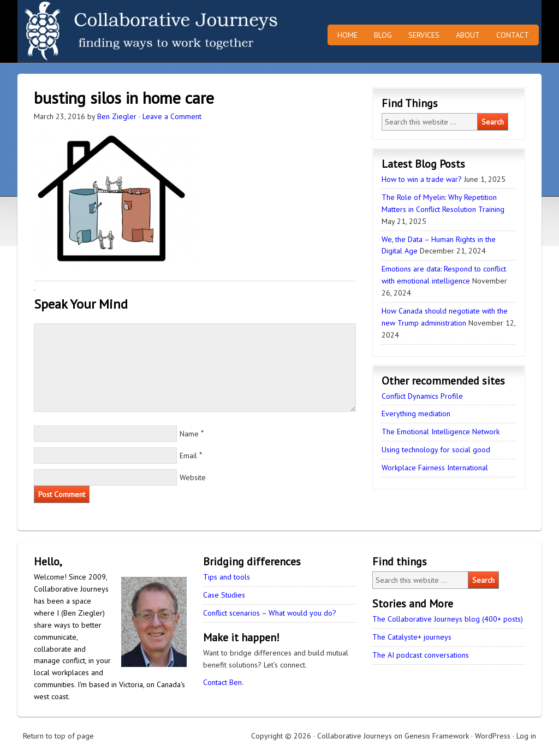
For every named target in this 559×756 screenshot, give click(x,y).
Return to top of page (58, 736)
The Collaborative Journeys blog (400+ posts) (448, 619)
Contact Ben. (223, 682)
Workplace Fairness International (435, 468)
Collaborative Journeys (113, 31)
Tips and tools (227, 577)
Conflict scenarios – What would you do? (270, 613)
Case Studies (224, 595)
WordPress (493, 736)
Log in (526, 736)
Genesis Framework (437, 736)
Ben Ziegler (117, 116)
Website (193, 477)
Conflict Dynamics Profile (422, 396)
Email (188, 456)
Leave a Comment (172, 116)
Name (189, 434)
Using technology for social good (436, 450)
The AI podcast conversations (421, 655)
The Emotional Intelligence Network (441, 432)
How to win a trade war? (422, 179)
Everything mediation (416, 414)
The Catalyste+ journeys (412, 637)
